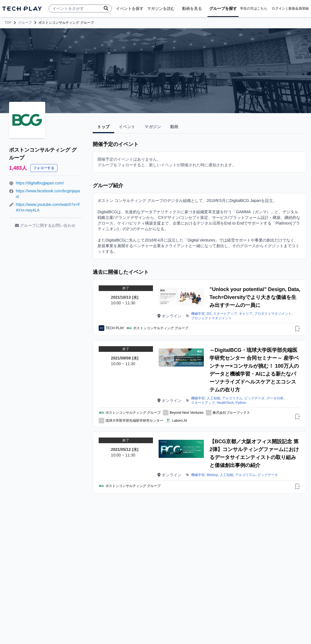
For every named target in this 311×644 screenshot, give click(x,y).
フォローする (44, 168)
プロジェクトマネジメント (211, 318)
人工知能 (213, 398)
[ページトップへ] (22, 9)
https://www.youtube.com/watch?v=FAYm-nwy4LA (48, 207)
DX (209, 314)
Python (241, 403)
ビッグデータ (254, 398)
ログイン (278, 8)
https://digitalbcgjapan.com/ (40, 183)
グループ (25, 23)
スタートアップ (225, 314)
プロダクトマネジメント (273, 314)
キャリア (246, 314)
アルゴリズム (232, 398)
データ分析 (275, 398)
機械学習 (198, 314)
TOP (8, 23)
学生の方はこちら (254, 8)
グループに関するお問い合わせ (45, 225)
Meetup (212, 475)
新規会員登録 (299, 8)
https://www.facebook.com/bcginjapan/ (48, 194)
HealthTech (225, 403)
